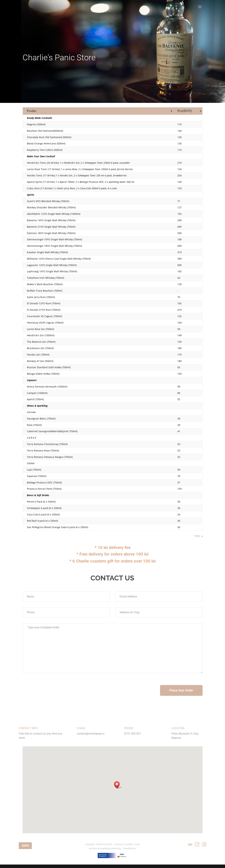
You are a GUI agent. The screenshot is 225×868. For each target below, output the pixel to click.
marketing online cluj (111, 848)
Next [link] (197, 536)
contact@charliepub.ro (91, 734)
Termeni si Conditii (124, 844)
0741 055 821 (133, 734)
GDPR (25, 846)
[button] (118, 785)
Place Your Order (181, 690)
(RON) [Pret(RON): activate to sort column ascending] (185, 111)
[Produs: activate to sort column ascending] (98, 111)
